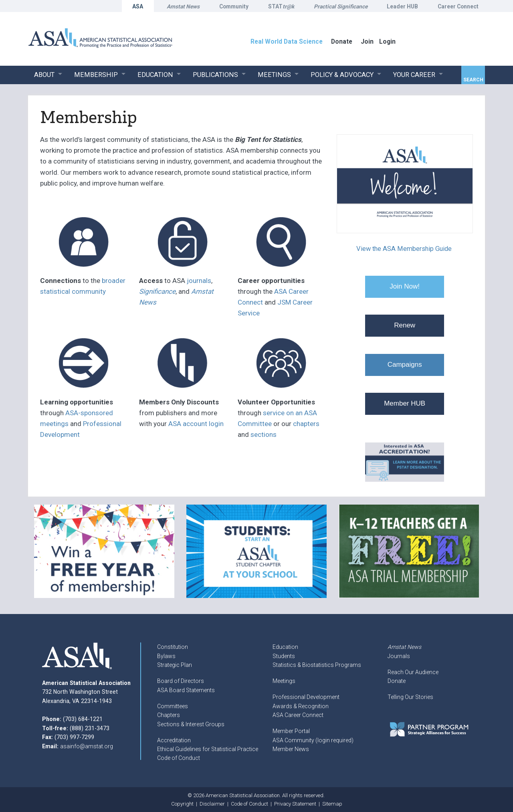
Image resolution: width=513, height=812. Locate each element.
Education (285, 647)
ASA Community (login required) (313, 740)
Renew (405, 325)
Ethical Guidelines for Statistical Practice (208, 749)
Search (473, 80)
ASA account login (196, 424)
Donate (397, 681)
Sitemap (332, 804)
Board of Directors (181, 681)
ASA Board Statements (186, 690)
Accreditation (174, 740)
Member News (291, 749)
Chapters (169, 715)
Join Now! (405, 286)
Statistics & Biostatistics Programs (317, 665)
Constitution (173, 647)
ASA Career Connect (298, 715)
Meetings (284, 681)
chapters (306, 424)
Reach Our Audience (413, 672)
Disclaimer (212, 804)
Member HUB (405, 403)
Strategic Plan (175, 665)
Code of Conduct (179, 758)
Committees (173, 706)
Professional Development (306, 697)
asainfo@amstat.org (87, 746)
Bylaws (166, 656)
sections (264, 434)
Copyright (182, 804)
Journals (399, 656)
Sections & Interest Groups (191, 724)
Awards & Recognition (301, 706)
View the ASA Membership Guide (404, 249)
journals (199, 281)
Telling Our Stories (410, 697)
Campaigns (405, 365)
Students (284, 656)
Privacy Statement (295, 804)
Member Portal (291, 731)
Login (387, 41)
